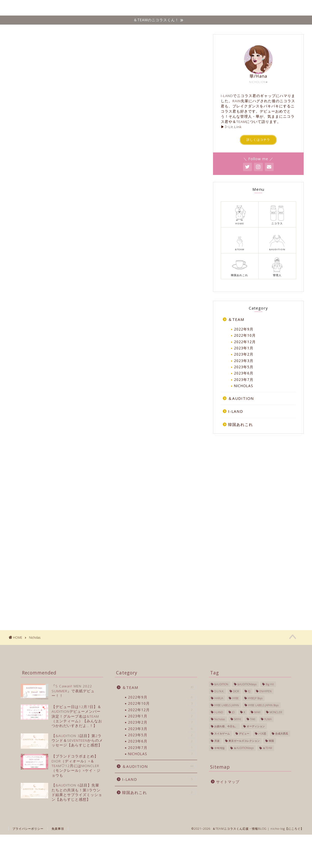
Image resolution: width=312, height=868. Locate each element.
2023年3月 (244, 361)
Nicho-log (17, 8)
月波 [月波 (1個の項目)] (217, 741)
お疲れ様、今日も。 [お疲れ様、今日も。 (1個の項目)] (226, 726)
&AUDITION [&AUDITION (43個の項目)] (221, 684)
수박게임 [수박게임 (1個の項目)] (219, 748)
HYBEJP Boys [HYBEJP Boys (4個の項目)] (255, 698)
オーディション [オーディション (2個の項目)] (256, 726)
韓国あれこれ (266, 8)
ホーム (125, 8)
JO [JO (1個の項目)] (233, 712)
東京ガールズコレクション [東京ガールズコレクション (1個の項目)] (244, 741)
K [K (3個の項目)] (244, 712)
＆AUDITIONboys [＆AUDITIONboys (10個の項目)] (244, 748)
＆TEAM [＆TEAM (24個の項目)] (267, 748)
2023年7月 (244, 380)
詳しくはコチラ (258, 140)
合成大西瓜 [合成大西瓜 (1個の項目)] (282, 733)
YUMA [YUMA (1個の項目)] (268, 719)
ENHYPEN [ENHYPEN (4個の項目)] (265, 691)
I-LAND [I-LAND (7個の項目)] (219, 712)
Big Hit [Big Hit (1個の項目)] (270, 684)
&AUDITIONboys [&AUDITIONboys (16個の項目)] (247, 684)
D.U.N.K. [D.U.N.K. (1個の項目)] (219, 691)
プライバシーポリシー (28, 829)
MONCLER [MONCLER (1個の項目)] (276, 712)
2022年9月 (244, 329)
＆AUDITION (241, 398)
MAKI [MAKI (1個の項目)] (257, 712)
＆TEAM (180, 8)
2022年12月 (245, 342)
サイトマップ (228, 782)
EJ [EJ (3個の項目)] (249, 691)
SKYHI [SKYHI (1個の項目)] (237, 719)
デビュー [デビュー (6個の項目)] (244, 733)
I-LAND (237, 8)
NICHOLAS (152, 8)
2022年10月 (245, 335)
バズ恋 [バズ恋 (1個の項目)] (262, 733)
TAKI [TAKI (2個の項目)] (253, 719)
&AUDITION (209, 8)
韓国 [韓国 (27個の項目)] (271, 741)
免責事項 (58, 829)
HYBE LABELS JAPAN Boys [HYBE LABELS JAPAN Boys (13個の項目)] (263, 705)
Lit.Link (235, 127)
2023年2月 (244, 354)
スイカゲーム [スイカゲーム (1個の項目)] (222, 733)
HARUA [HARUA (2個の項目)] (219, 698)
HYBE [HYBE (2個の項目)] (235, 698)
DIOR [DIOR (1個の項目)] (236, 691)
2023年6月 (244, 373)
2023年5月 (244, 367)
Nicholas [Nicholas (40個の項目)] (220, 719)
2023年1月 (244, 348)
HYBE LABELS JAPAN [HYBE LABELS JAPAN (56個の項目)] (227, 705)
